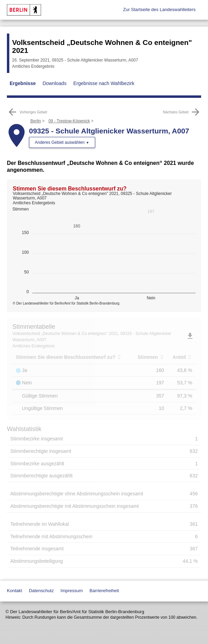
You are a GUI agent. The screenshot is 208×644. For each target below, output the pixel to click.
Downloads (54, 83)
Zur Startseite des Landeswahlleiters (159, 10)
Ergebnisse (23, 83)
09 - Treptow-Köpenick (69, 121)
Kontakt (14, 591)
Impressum (72, 591)
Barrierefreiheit (104, 591)
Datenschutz (41, 591)
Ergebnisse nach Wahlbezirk (104, 83)
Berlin (36, 121)
